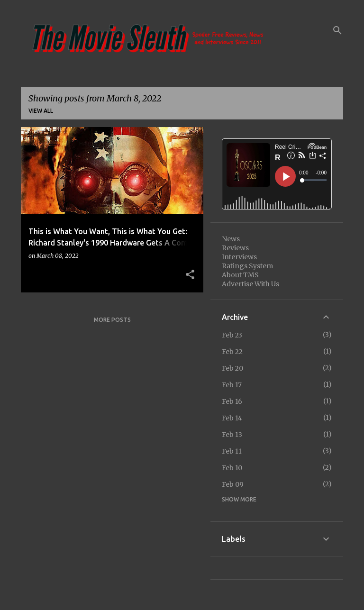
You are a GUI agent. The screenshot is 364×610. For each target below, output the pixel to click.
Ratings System (247, 266)
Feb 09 (233, 484)
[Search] (337, 30)
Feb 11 (232, 451)
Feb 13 (232, 435)
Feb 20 (232, 368)
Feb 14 (232, 418)
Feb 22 (232, 352)
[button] (190, 275)
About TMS (240, 275)
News (231, 239)
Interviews (239, 257)
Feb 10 (232, 468)
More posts (112, 320)
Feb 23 (232, 335)
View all (41, 111)
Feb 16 (232, 401)
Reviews (235, 248)
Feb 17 (232, 385)
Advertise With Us (250, 284)
